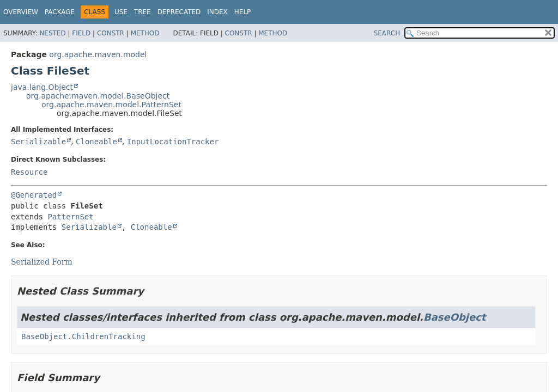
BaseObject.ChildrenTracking (83, 336)
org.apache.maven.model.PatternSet (111, 105)
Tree (142, 12)
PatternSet (70, 217)
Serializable (38, 142)
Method (145, 33)
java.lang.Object (42, 87)
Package (60, 12)
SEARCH (387, 33)
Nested (52, 33)
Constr (111, 33)
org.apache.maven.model (98, 54)
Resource (29, 172)
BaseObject (455, 317)
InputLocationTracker (173, 142)
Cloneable (96, 142)
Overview (21, 12)
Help (243, 12)
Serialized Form (42, 262)
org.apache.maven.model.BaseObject (98, 96)
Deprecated (179, 12)
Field (81, 33)
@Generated (34, 195)
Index (217, 12)
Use (121, 12)
